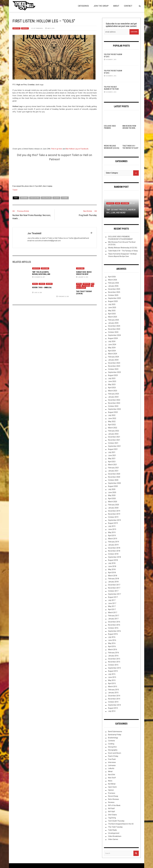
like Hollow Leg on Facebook (77, 149)
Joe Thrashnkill (38, 28)
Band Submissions (115, 732)
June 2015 (112, 677)
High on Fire (35, 198)
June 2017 (112, 603)
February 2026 (114, 283)
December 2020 (114, 474)
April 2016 (112, 646)
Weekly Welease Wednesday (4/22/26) (123, 248)
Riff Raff (111, 808)
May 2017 (112, 606)
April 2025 (112, 314)
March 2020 (113, 502)
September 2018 (114, 557)
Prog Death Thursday (88, 215)
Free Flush (112, 759)
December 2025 (114, 289)
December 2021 (114, 437)
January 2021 (113, 471)
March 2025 (113, 317)
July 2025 (112, 304)
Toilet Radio (113, 830)
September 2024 (114, 335)
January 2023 (113, 397)
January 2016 (113, 656)
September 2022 (114, 409)
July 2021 (112, 452)
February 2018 (114, 579)
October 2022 (113, 406)
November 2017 (114, 588)
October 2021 (113, 443)
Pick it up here (57, 149)
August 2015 (113, 671)
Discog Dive (112, 747)
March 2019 (113, 539)
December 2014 (114, 696)
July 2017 (112, 600)
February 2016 (114, 653)
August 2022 (113, 412)
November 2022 (114, 403)
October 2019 (113, 517)
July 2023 (112, 378)
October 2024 (113, 332)
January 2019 (113, 545)
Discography (113, 750)
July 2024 (112, 341)
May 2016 (112, 643)
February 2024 (114, 357)
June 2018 (112, 566)
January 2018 (113, 582)
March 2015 (113, 687)
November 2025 (114, 292)
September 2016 (114, 631)
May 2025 (112, 311)
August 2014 (113, 708)
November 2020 (114, 477)
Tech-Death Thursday (116, 821)
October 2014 (113, 702)
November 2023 (114, 366)
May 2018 (112, 569)
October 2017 (113, 591)
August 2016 (113, 634)
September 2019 (114, 520)
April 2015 (112, 683)
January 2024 (113, 360)
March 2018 (113, 576)
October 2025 (113, 295)
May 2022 (112, 422)
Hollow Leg (46, 198)
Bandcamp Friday (115, 735)
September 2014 (114, 705)
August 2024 (113, 338)
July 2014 (112, 711)
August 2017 (113, 597)
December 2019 (114, 511)
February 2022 (114, 431)
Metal (35, 284)
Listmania (112, 765)
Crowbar (24, 198)
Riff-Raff (112, 812)
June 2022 (112, 418)
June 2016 (112, 640)
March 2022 (113, 428)
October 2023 (113, 369)
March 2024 (113, 354)
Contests (112, 741)
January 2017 (113, 619)
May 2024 (112, 348)
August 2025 (113, 301)
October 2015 (113, 665)
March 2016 (113, 650)
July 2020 (112, 489)
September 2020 (114, 483)
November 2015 (114, 662)
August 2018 (113, 560)
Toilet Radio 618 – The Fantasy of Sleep (123, 251)
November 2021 (114, 440)
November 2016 (114, 625)
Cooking (111, 744)
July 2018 (112, 563)
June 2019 (112, 529)
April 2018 (112, 573)
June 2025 (112, 308)
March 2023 (113, 391)
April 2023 (112, 388)
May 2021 (112, 459)
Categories (83, 6)
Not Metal (112, 784)
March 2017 (113, 613)
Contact (128, 6)
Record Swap (113, 796)
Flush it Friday (113, 756)
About (116, 6)
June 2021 (112, 455)
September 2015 (114, 668)
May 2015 (112, 680)
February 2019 (114, 542)
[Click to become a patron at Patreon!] (55, 173)
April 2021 (112, 462)
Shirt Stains (112, 815)
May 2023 (112, 384)
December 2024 (114, 326)
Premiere (25, 28)
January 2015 (113, 693)
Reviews (49, 284)
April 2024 (112, 351)
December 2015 (114, 659)
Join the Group (101, 6)
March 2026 (113, 280)
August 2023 (113, 375)
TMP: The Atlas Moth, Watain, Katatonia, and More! (41, 274)
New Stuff (16, 28)
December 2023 (114, 363)
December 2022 (114, 400)
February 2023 (114, 394)
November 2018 (114, 551)
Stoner (65, 198)
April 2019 (112, 536)
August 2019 (113, 523)
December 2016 (114, 622)
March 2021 (113, 465)
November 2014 (114, 699)
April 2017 (112, 609)
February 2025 (114, 320)
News (118, 203)
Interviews (112, 762)
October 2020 (113, 480)
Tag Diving (112, 818)
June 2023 (112, 381)
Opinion (42, 284)
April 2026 (112, 277)
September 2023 (114, 372)
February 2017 (114, 616)
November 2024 (114, 329)
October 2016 (113, 628)
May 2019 (112, 532)
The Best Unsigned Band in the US (121, 824)
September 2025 (114, 298)
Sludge (56, 198)
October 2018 (113, 554)
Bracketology (113, 738)
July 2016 (112, 637)
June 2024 (112, 345)
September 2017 (114, 594)
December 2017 (114, 585)
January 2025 (113, 323)
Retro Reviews (114, 799)
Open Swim (45, 268)
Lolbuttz (111, 768)
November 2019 (114, 514)
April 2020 (112, 498)
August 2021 (113, 449)
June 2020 (112, 492)
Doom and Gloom (115, 753)
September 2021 (114, 446)
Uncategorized (114, 833)
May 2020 (112, 495)
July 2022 (112, 415)
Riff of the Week (114, 805)
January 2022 (113, 434)
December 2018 (114, 548)
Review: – (42, 288)
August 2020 (113, 486)
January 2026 (113, 286)
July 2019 (112, 526)
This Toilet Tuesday (85, 287)
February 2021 (114, 468)
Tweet (15, 190)
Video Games (113, 839)
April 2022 (112, 425)
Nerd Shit (112, 775)
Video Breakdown (115, 836)
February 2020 (114, 505)
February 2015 (114, 690)
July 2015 (112, 674)
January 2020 (113, 508)
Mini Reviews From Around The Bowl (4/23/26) (129, 128)
